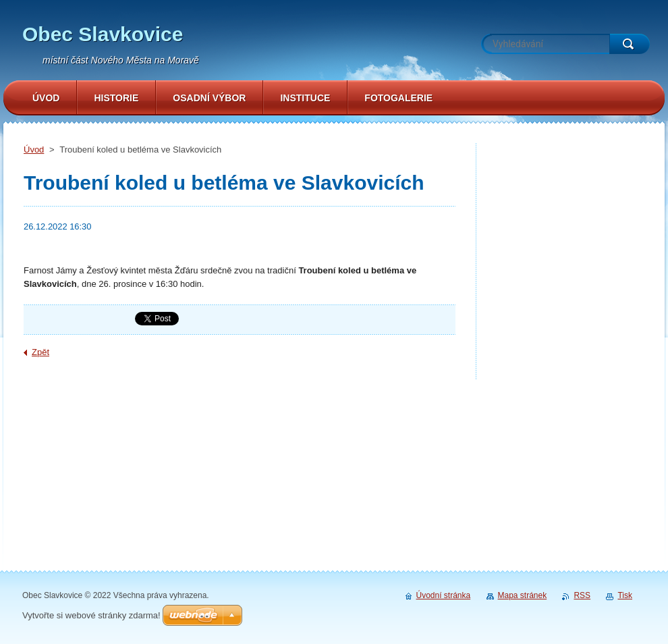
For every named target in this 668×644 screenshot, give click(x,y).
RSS (582, 595)
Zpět (40, 352)
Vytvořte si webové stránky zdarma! (91, 615)
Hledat (630, 44)
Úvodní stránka (444, 595)
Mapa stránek (523, 595)
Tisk (625, 595)
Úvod (34, 150)
